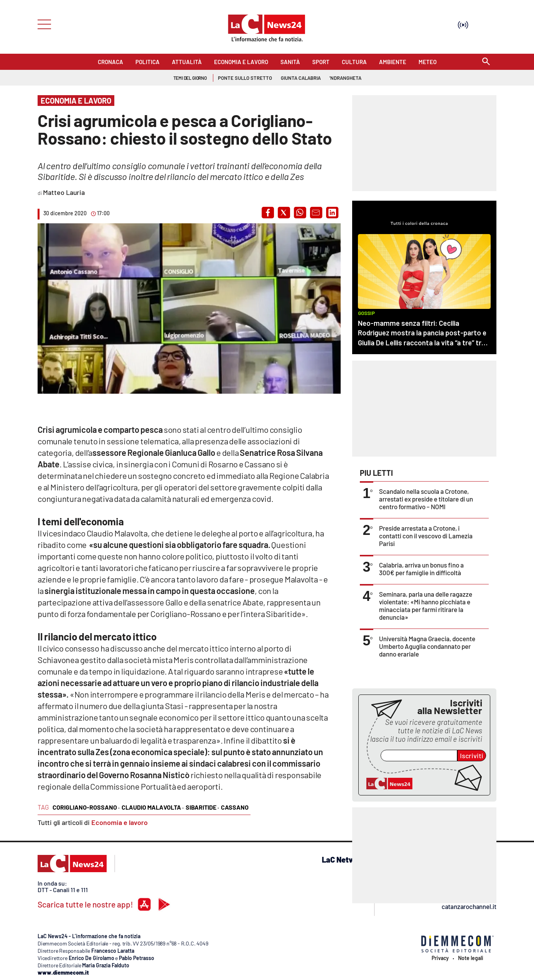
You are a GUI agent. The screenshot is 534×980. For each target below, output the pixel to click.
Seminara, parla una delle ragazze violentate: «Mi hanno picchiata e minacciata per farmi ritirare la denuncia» (426, 605)
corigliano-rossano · (86, 807)
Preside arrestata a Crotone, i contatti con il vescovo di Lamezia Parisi (426, 536)
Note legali (471, 958)
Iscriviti (472, 756)
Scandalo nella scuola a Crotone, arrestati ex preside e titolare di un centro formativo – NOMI (426, 499)
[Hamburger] (42, 24)
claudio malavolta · (153, 807)
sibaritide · (202, 807)
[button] (268, 213)
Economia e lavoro (119, 822)
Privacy (440, 958)
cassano (235, 807)
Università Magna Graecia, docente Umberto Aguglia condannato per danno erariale (427, 646)
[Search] (486, 62)
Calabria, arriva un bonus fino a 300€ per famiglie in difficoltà (421, 569)
